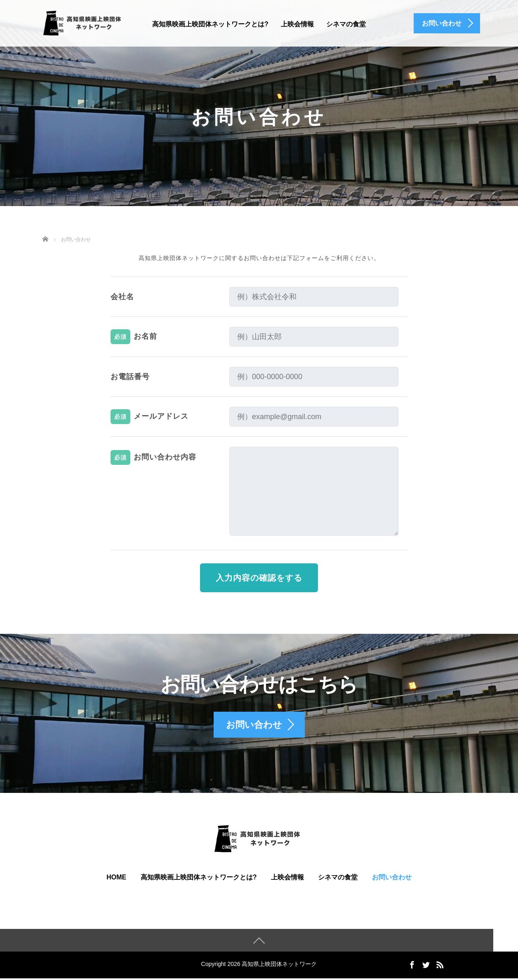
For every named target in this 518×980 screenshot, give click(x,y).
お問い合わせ (392, 879)
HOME (116, 879)
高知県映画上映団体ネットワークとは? (210, 24)
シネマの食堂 (346, 24)
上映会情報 (297, 24)
